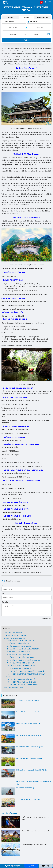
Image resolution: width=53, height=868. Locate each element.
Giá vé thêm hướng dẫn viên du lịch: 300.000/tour (25, 649)
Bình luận (5, 602)
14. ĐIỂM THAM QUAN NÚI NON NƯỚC (23, 682)
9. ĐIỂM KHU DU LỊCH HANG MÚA (21, 669)
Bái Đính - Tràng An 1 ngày (14, 688)
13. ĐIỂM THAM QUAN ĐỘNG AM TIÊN (23, 679)
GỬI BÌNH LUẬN (46, 619)
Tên (3, 594)
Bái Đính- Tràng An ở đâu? (14, 633)
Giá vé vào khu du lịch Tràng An (16, 638)
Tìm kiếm (26, 40)
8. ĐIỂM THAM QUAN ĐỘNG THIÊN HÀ (23, 666)
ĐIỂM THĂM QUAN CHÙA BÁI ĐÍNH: (20, 646)
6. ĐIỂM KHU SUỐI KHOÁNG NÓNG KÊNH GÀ (24, 660)
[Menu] (50, 2)
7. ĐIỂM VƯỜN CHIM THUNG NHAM (21, 663)
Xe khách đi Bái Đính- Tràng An (16, 635)
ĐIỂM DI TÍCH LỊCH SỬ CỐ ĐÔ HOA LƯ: (22, 641)
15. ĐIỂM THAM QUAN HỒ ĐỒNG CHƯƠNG (24, 685)
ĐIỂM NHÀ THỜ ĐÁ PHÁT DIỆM (19, 652)
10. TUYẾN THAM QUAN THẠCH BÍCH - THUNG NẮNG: (28, 671)
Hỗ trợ (46, 866)
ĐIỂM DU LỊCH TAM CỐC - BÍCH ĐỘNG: (21, 657)
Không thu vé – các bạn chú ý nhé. (20, 655)
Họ (2, 586)
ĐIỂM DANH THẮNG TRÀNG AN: (19, 643)
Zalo (31, 866)
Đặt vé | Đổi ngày (12, 866)
